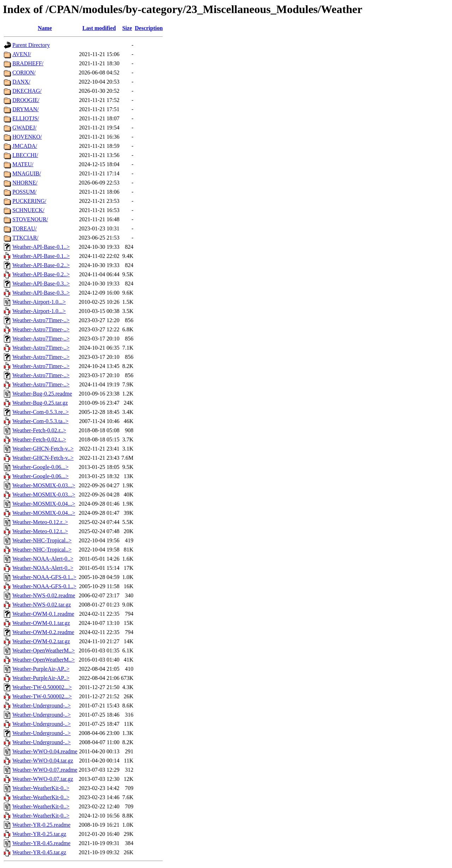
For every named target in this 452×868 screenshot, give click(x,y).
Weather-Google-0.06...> (40, 467)
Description (149, 28)
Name (45, 28)
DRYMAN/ (26, 109)
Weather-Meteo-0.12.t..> (40, 531)
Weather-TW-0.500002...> (42, 687)
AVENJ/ (22, 54)
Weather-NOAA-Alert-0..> (43, 559)
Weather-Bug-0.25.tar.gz (40, 403)
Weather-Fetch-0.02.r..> (39, 430)
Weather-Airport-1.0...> (39, 302)
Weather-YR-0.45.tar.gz (39, 852)
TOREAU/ (25, 228)
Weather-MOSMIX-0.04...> (44, 504)
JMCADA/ (25, 146)
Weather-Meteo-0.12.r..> (40, 522)
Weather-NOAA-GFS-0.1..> (44, 577)
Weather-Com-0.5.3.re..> (41, 412)
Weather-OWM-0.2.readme (43, 632)
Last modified (99, 28)
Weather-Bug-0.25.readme (42, 394)
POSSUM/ (24, 192)
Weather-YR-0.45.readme (41, 843)
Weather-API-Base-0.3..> (41, 284)
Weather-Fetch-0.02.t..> (39, 439)
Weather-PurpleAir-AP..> (41, 669)
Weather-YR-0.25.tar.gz (39, 834)
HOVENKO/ (27, 137)
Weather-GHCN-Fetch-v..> (43, 449)
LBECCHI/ (25, 155)
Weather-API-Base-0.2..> (41, 265)
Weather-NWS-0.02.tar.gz (42, 605)
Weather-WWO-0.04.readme (45, 751)
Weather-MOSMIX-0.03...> (44, 485)
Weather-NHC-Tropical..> (42, 540)
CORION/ (24, 73)
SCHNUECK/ (28, 210)
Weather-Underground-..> (41, 706)
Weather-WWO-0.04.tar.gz (43, 761)
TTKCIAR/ (25, 238)
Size (127, 28)
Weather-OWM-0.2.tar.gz (41, 641)
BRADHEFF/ (28, 63)
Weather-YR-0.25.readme (41, 825)
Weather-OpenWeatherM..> (44, 650)
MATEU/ (23, 164)
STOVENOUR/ (30, 219)
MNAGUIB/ (27, 173)
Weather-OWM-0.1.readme (43, 614)
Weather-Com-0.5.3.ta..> (40, 421)
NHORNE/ (25, 183)
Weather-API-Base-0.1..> (41, 247)
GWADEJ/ (24, 128)
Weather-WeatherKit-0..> (41, 788)
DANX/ (21, 82)
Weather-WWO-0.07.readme (45, 770)
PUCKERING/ (29, 201)
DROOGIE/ (26, 100)
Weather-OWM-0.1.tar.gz (41, 623)
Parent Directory (31, 45)
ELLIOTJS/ (26, 118)
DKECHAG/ (27, 91)
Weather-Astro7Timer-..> (41, 320)
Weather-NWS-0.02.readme (44, 595)
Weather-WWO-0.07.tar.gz (43, 779)
